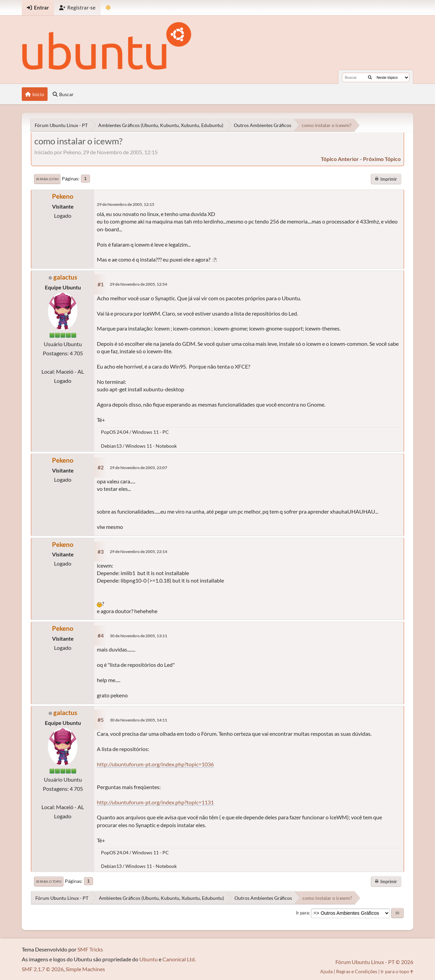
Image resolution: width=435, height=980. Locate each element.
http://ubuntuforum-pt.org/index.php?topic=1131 (155, 802)
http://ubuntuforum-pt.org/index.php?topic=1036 (155, 764)
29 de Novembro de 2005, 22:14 (138, 551)
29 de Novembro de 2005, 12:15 (126, 204)
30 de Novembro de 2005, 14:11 (138, 720)
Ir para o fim (47, 179)
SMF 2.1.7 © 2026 (43, 969)
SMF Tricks (90, 949)
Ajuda (326, 971)
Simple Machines (85, 969)
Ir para (302, 913)
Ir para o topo (49, 881)
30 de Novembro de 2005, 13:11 (138, 636)
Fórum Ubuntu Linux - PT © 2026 (374, 962)
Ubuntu (149, 959)
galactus (65, 277)
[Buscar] (370, 77)
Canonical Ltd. (179, 959)
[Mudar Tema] (108, 8)
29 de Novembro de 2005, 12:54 (138, 284)
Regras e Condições (357, 971)
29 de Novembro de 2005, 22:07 (138, 468)
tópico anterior (340, 159)
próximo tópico (382, 159)
